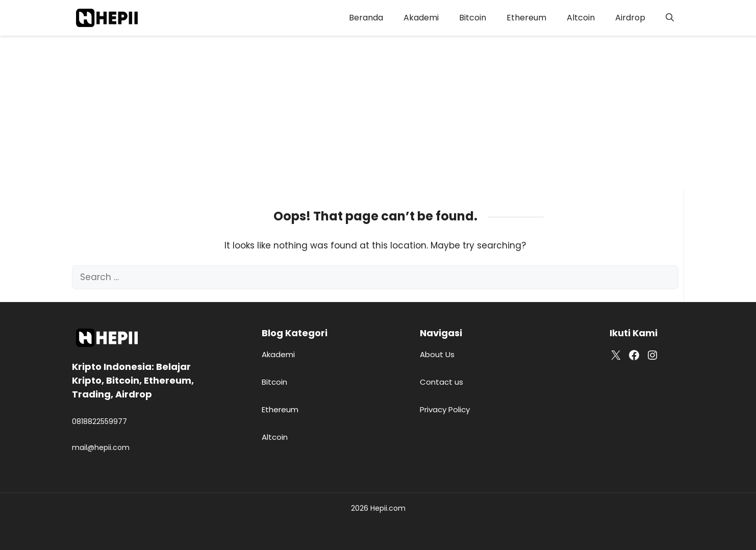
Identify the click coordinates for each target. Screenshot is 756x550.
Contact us (442, 382)
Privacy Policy (445, 409)
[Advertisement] (378, 112)
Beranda (366, 18)
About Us (437, 354)
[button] (670, 18)
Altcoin (581, 18)
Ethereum (526, 18)
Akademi (421, 18)
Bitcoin (473, 18)
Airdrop (630, 18)
